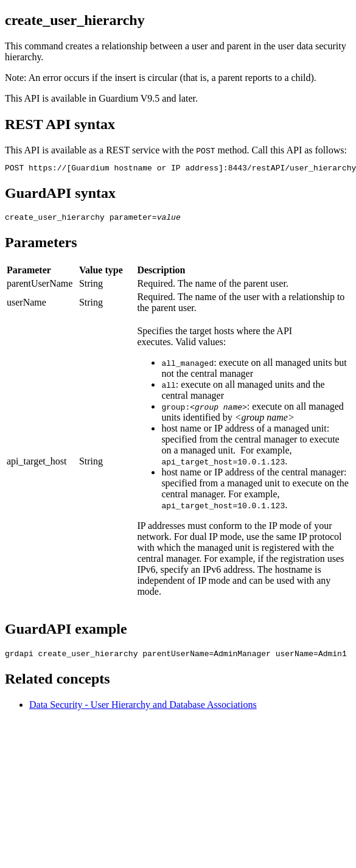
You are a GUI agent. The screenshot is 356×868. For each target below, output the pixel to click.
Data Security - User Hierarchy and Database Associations (143, 710)
